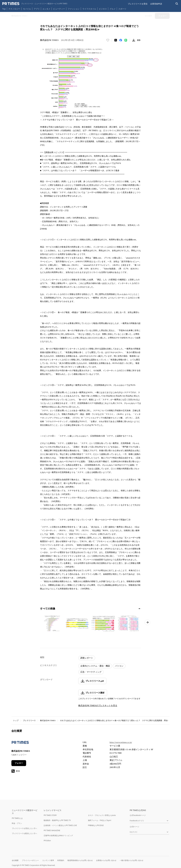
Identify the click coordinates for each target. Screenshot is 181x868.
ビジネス (103, 9)
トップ (16, 720)
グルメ (113, 9)
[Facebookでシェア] (121, 40)
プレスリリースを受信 (138, 4)
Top (4, 9)
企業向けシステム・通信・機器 (95, 666)
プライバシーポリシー (30, 860)
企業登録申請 (156, 4)
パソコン (119, 666)
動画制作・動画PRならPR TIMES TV (57, 820)
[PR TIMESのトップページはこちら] (35, 4)
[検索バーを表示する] (177, 4)
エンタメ (46, 9)
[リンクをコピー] (139, 40)
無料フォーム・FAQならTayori (100, 820)
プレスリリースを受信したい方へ (24, 828)
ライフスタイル (89, 9)
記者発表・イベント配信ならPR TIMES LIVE (60, 825)
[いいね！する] (108, 40)
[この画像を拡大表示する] (52, 624)
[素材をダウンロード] (134, 40)
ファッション (74, 9)
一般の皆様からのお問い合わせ (132, 860)
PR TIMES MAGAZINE (52, 830)
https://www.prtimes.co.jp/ (121, 742)
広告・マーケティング (91, 672)
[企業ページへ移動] (20, 743)
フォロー (19, 763)
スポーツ (122, 9)
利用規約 (61, 860)
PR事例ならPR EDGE (96, 825)
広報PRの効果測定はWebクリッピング (58, 835)
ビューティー (59, 9)
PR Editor (47, 841)
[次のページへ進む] (147, 622)
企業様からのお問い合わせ (106, 860)
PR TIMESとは (17, 818)
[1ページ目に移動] (139, 609)
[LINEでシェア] (126, 40)
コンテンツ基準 (48, 860)
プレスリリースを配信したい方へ (24, 833)
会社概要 (15, 860)
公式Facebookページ (138, 815)
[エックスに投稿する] (116, 40)
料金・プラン (17, 823)
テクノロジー (14, 9)
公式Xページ (134, 827)
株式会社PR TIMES (48, 720)
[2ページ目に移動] (141, 609)
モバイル (27, 9)
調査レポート (87, 658)
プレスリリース (29, 720)
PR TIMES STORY (50, 815)
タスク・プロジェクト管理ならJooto (102, 815)
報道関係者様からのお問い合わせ (80, 860)
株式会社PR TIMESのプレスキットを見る (98, 706)
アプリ (37, 9)
